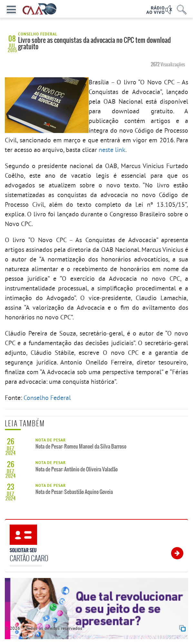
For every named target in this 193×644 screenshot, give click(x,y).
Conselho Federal (47, 398)
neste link (112, 150)
